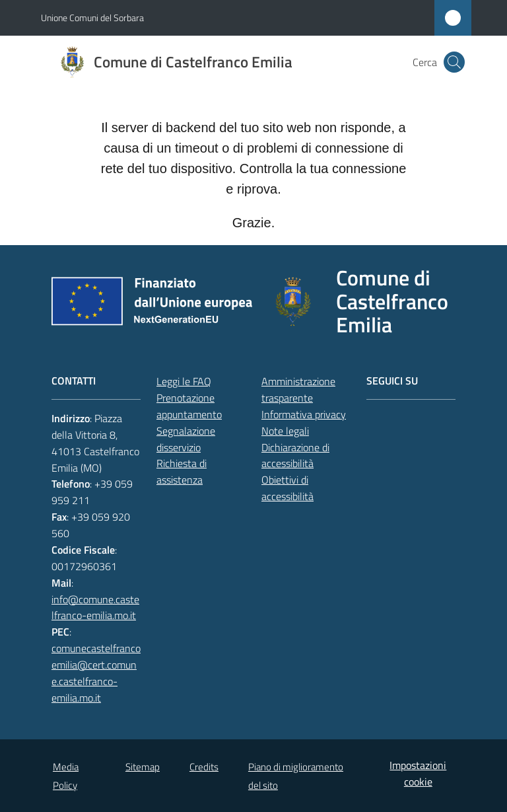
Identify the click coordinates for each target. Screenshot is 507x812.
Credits (204, 767)
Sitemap (143, 767)
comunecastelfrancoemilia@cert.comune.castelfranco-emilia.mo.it (96, 673)
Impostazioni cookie (418, 773)
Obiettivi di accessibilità (287, 488)
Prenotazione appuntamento (189, 406)
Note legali (285, 431)
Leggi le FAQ (184, 381)
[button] (454, 62)
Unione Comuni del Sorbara (92, 18)
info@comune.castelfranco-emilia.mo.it (95, 608)
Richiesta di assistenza (182, 471)
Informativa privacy (304, 414)
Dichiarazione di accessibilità (295, 456)
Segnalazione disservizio (186, 439)
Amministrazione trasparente (298, 389)
